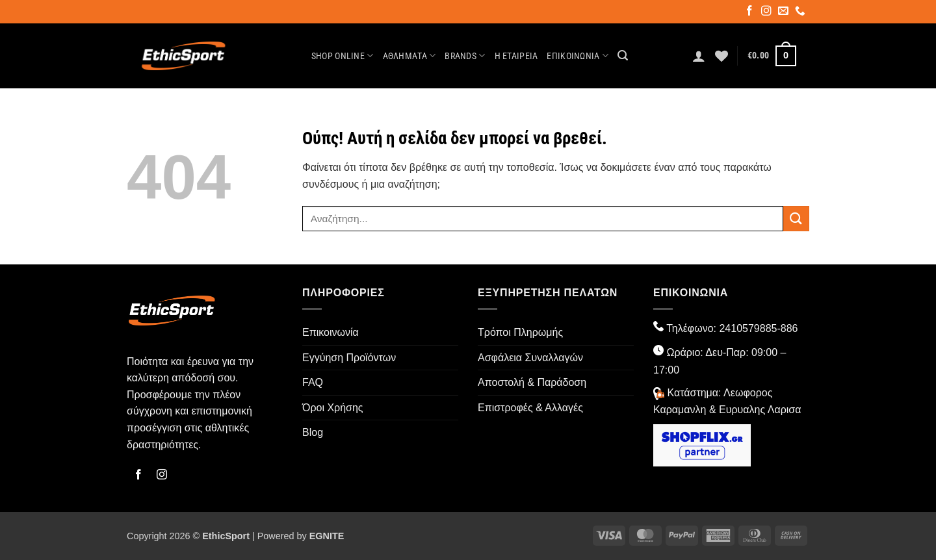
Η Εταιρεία (516, 56)
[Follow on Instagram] (767, 12)
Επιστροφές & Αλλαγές (530, 408)
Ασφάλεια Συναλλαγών (530, 358)
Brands (465, 56)
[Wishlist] (721, 56)
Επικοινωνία (578, 56)
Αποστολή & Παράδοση (532, 382)
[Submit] (796, 219)
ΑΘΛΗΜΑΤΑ (409, 56)
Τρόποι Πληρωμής (520, 332)
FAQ (313, 382)
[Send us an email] (784, 12)
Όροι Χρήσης (333, 408)
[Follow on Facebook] (750, 12)
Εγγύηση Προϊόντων (349, 358)
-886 (787, 328)
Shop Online (343, 56)
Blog (313, 432)
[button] (623, 56)
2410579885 (748, 328)
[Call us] (801, 12)
